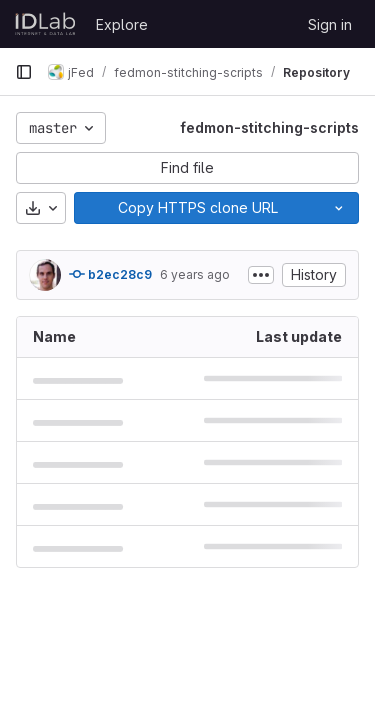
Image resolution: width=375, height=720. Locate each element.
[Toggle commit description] (261, 275)
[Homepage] (45, 24)
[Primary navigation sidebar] (24, 72)
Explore (122, 24)
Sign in (330, 24)
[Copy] (197, 208)
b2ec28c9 (110, 274)
